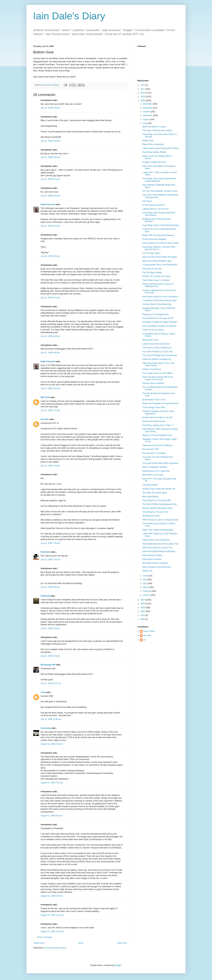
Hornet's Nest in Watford (153, 383)
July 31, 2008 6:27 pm (50, 298)
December (148, 104)
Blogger (118, 965)
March (146, 587)
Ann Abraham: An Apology (154, 453)
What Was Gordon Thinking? (155, 563)
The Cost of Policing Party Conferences (160, 355)
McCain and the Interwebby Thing (157, 508)
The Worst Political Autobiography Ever (160, 504)
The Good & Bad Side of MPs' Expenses (160, 463)
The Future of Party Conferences (157, 348)
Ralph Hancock (48, 204)
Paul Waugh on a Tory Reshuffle (157, 500)
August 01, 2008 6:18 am (52, 744)
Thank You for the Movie (153, 330)
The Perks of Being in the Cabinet (157, 130)
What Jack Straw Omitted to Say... (158, 261)
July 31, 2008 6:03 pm (50, 157)
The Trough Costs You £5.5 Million (158, 373)
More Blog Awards (150, 497)
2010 (143, 93)
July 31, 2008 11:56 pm (51, 719)
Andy (43, 692)
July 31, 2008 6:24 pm (50, 226)
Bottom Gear (148, 141)
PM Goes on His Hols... (153, 269)
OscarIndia (46, 728)
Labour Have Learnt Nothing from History (161, 148)
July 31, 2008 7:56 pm (50, 543)
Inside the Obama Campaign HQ (157, 359)
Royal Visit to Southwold (153, 144)
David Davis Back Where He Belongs (159, 551)
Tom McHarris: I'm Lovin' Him (155, 512)
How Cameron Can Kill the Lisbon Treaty (160, 243)
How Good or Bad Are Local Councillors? (160, 297)
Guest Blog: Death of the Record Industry (161, 225)
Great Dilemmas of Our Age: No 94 (158, 318)
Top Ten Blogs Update (152, 272)
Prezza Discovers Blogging (154, 239)
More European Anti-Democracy (157, 567)
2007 (143, 600)
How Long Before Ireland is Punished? (159, 326)
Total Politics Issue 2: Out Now (156, 280)
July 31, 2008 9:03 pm (50, 628)
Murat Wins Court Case (153, 475)
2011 (143, 89)
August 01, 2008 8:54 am (52, 816)
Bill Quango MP (48, 665)
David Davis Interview (152, 559)
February (147, 591)
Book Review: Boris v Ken (154, 400)
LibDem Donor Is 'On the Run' (156, 209)
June (145, 576)
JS (144, 640)
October (147, 112)
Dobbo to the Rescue (152, 369)
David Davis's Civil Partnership (156, 540)
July (145, 123)
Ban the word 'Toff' (151, 449)
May (145, 580)
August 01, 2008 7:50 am (52, 783)
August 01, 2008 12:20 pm (52, 931)
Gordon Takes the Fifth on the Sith (158, 417)
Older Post (122, 943)
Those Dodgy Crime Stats (154, 407)
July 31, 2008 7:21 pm (50, 410)
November (148, 108)
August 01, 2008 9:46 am (52, 896)
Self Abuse (147, 201)
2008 (143, 101)
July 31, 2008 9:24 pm (50, 656)
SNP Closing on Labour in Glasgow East (160, 520)
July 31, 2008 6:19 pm (50, 179)
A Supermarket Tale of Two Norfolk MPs (160, 265)
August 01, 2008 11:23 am (52, 915)
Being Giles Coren (150, 340)
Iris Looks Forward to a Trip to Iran (158, 352)
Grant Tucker (149, 631)
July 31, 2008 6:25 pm (50, 256)
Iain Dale (45, 419)
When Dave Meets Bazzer (154, 421)
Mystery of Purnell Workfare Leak (157, 435)
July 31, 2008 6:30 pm (50, 353)
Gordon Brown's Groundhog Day (157, 304)
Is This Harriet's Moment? (154, 205)
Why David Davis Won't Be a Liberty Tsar (160, 544)
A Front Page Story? (151, 253)
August (146, 119)
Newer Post (39, 943)
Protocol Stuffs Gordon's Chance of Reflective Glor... (158, 285)
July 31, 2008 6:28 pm (50, 336)
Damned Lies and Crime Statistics (157, 445)
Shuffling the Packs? (151, 516)
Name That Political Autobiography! (158, 530)
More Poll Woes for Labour (154, 127)
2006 (143, 604)
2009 (143, 97)
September (148, 115)
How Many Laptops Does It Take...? (158, 425)
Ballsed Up (147, 571)
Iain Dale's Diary (69, 16)
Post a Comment (45, 937)
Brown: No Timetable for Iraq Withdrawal (160, 403)
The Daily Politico (150, 485)
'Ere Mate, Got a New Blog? (155, 493)
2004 (143, 611)
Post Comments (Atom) (56, 948)
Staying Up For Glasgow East (155, 314)
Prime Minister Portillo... (153, 555)
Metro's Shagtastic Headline (155, 467)
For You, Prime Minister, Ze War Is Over (160, 191)
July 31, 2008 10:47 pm (51, 683)
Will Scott (45, 397)
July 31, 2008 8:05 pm (50, 587)
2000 (143, 619)
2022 (143, 85)
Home (81, 943)
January (147, 595)
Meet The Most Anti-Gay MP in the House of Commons (158, 378)
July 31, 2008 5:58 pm (50, 141)
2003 (143, 615)
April (145, 583)
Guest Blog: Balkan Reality (154, 152)
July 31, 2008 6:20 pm (50, 196)
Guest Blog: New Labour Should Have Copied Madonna (159, 180)
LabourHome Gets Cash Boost (156, 344)
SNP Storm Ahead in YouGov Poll (157, 548)
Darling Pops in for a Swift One (156, 471)
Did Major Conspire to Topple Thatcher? (160, 322)
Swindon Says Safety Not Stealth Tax (159, 489)
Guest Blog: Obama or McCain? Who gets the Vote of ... (159, 248)
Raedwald (45, 596)
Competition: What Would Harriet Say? (159, 300)
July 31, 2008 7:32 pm (50, 466)
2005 (143, 608)
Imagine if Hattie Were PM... (155, 162)
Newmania (45, 552)
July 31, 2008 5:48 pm (50, 108)
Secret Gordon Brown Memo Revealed (159, 257)
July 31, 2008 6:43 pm (50, 388)
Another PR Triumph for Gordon (156, 276)
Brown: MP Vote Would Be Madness (158, 235)
